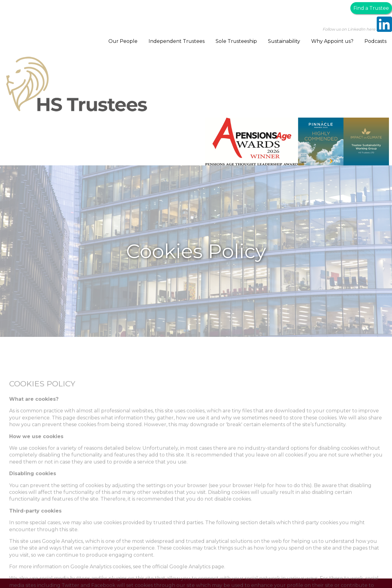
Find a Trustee (371, 8)
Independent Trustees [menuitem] (177, 41)
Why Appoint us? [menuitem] (332, 41)
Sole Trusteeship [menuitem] (236, 41)
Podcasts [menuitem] (375, 41)
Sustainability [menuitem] (284, 41)
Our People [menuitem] (123, 41)
